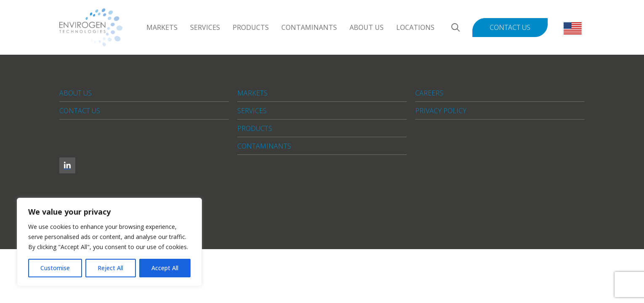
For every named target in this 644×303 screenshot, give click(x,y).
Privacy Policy (441, 111)
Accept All (165, 268)
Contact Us (510, 27)
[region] (109, 242)
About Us (367, 27)
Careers (429, 93)
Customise (55, 268)
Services (205, 27)
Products (251, 27)
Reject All (110, 268)
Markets (162, 27)
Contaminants (309, 27)
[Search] (456, 28)
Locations (415, 27)
